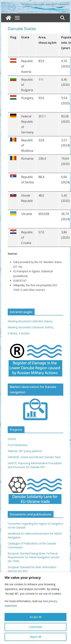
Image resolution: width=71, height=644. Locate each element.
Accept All (35, 617)
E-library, (13, 333)
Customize (36, 627)
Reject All (36, 637)
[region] (35, 608)
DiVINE (12, 439)
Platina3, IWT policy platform (25, 451)
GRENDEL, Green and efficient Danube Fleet (34, 457)
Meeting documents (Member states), (30, 321)
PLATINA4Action (18, 445)
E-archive (24, 333)
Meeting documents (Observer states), (31, 327)
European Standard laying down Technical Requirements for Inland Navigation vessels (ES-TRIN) (34, 557)
